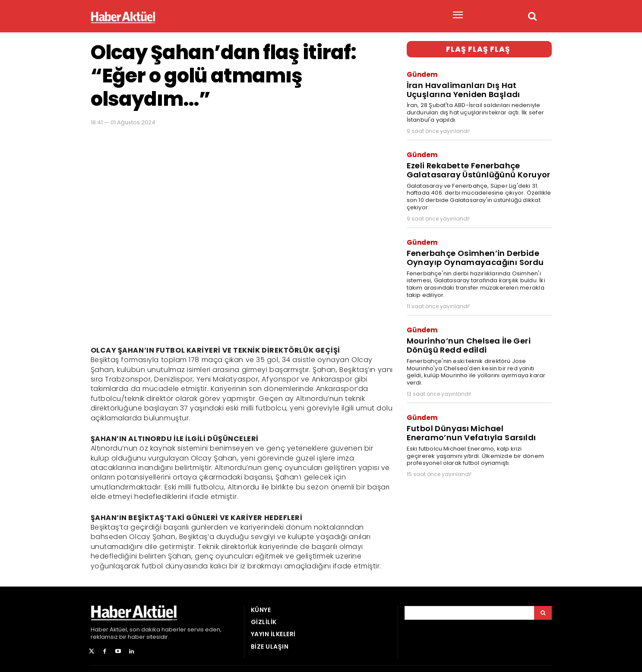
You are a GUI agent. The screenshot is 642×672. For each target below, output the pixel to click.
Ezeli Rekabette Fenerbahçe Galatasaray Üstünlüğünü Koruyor (475, 165)
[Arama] (543, 613)
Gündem (422, 73)
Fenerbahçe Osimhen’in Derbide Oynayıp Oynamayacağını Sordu (471, 250)
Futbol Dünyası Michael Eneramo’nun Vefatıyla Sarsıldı (468, 420)
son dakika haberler (158, 629)
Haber (100, 629)
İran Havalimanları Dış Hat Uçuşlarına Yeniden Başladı (461, 88)
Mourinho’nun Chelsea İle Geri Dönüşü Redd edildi (466, 335)
